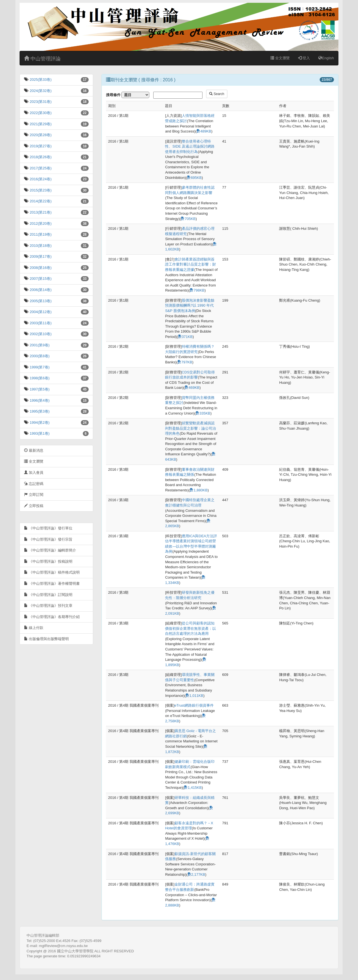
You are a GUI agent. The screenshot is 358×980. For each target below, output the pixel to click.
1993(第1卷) (39, 433)
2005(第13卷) (40, 301)
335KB (203, 413)
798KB (197, 290)
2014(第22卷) (40, 201)
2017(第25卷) (40, 168)
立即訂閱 (34, 495)
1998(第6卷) (39, 378)
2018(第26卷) (40, 157)
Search (217, 94)
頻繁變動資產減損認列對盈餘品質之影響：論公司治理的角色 (190, 428)
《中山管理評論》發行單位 (48, 528)
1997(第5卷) (39, 389)
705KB (188, 219)
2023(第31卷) (40, 102)
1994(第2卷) (39, 422)
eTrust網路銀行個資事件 (194, 705)
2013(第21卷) (40, 212)
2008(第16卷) (40, 268)
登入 (304, 58)
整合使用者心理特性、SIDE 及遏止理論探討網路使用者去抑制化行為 (190, 146)
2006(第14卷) (40, 290)
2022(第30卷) (40, 113)
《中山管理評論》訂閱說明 (48, 595)
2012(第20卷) (40, 223)
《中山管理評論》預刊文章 (48, 606)
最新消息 (34, 450)
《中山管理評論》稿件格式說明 (52, 572)
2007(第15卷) (40, 279)
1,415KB (193, 788)
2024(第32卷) (40, 91)
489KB (204, 131)
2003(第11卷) (40, 323)
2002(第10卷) (40, 334)
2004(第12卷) (40, 312)
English (326, 58)
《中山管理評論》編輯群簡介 (50, 550)
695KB (194, 178)
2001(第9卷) (39, 345)
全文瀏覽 (280, 58)
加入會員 (34, 473)
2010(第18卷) (40, 246)
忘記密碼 (34, 484)
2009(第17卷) (40, 256)
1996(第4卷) (39, 400)
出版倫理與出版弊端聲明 (46, 639)
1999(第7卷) (39, 367)
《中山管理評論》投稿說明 (48, 561)
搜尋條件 (113, 95)
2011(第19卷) (40, 234)
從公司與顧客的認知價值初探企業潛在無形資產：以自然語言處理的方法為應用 (190, 628)
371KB (185, 337)
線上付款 (34, 628)
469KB (192, 388)
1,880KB (199, 490)
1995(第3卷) (39, 411)
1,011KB (195, 696)
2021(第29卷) (40, 124)
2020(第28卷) (40, 135)
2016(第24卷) (40, 179)
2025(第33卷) (40, 80)
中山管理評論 (42, 59)
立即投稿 (34, 506)
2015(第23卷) (40, 190)
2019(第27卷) (40, 146)
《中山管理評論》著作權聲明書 (52, 583)
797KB (185, 362)
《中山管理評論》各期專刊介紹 (52, 617)
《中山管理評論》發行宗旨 (48, 539)
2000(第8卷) (39, 356)
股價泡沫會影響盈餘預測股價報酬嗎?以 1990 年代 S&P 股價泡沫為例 (190, 306)
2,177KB (196, 874)
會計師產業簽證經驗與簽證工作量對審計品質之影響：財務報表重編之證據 (190, 264)
